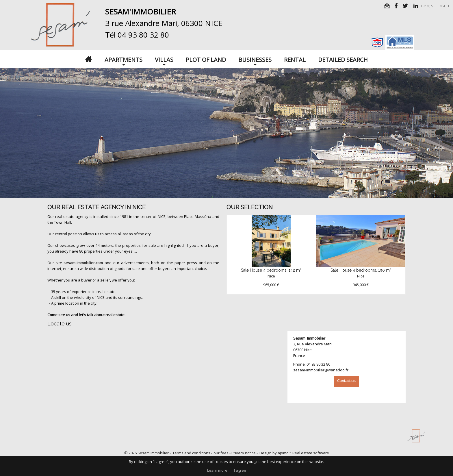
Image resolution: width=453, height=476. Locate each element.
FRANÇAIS (428, 6)
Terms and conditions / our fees (200, 453)
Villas (164, 59)
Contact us (346, 381)
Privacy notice (244, 453)
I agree (240, 470)
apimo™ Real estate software (303, 453)
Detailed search (343, 59)
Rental (295, 59)
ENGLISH (444, 6)
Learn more (217, 470)
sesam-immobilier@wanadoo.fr (321, 370)
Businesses (255, 59)
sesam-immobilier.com (83, 263)
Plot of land (206, 59)
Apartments (124, 59)
